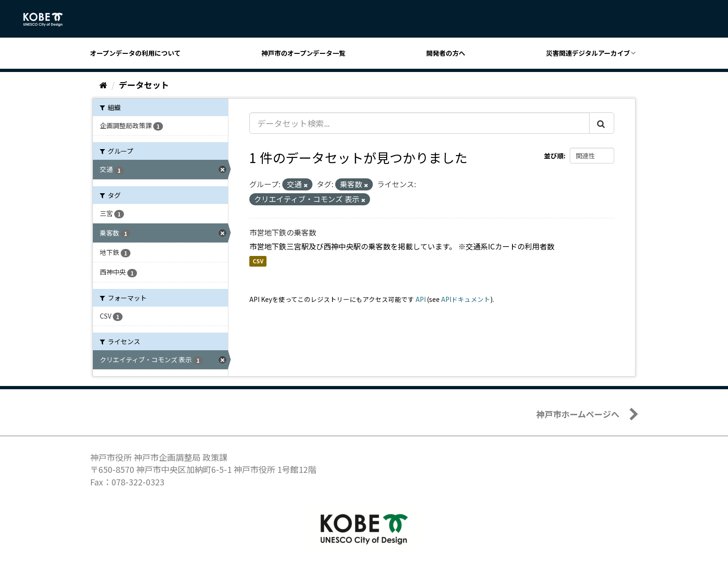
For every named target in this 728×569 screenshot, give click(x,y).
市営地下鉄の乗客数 (283, 232)
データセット (144, 85)
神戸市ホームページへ (578, 414)
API (421, 299)
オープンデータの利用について (135, 53)
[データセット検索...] (419, 123)
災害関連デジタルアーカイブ (588, 53)
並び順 (554, 156)
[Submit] (602, 123)
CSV (258, 261)
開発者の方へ (446, 53)
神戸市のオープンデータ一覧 (303, 53)
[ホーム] (103, 85)
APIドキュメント (466, 299)
